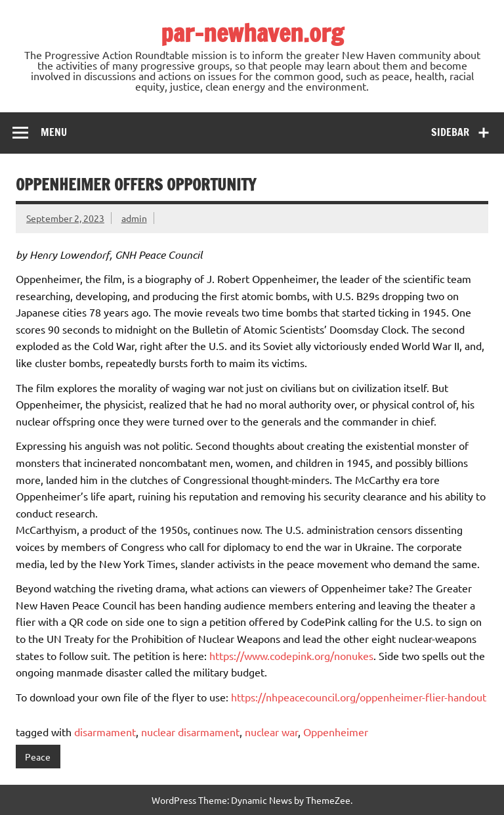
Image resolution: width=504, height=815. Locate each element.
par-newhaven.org (252, 33)
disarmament (105, 732)
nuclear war (271, 732)
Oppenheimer (336, 732)
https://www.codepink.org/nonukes (291, 655)
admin (134, 218)
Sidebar (450, 132)
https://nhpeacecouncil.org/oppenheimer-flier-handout (359, 697)
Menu (54, 132)
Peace (38, 757)
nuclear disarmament (190, 732)
